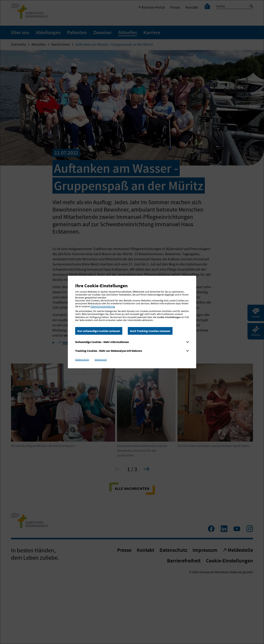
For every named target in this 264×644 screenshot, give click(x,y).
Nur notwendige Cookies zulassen (99, 331)
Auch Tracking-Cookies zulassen (150, 331)
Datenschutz (82, 359)
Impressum (101, 359)
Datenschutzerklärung (103, 306)
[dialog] (132, 322)
